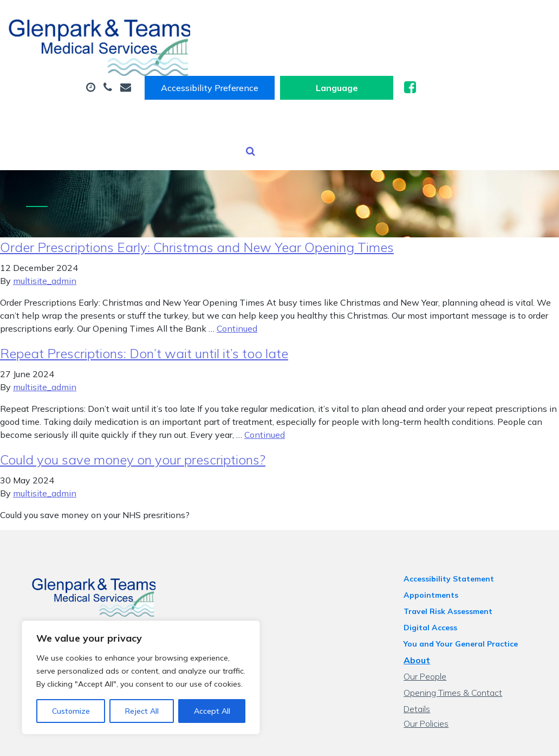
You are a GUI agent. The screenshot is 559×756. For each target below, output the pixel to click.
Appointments (254, 54)
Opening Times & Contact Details (473, 650)
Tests (291, 92)
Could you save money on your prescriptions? (133, 417)
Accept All (212, 711)
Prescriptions (440, 54)
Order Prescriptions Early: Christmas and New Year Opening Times (197, 204)
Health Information (200, 92)
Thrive (521, 739)
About (172, 54)
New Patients (363, 92)
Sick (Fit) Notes (348, 54)
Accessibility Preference (346, 20)
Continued (237, 286)
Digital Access (436, 585)
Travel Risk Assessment (453, 568)
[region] (141, 677)
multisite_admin (45, 238)
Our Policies (431, 666)
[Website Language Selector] (473, 20)
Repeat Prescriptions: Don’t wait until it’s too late (144, 311)
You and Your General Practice (466, 601)
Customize (71, 711)
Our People (430, 634)
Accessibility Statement (454, 536)
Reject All (142, 711)
